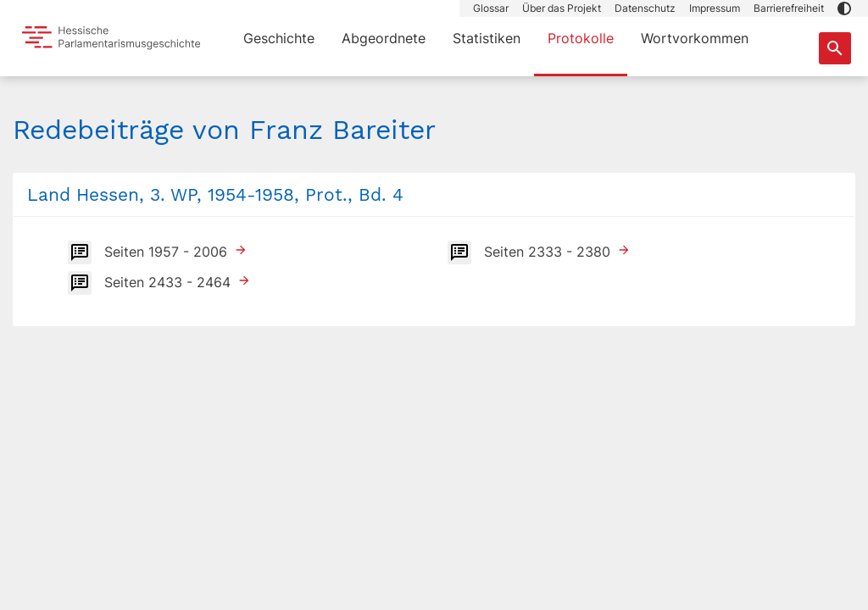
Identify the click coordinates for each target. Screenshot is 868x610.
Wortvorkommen (695, 38)
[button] (844, 8)
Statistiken (487, 38)
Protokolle (581, 38)
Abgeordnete (384, 38)
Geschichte (279, 38)
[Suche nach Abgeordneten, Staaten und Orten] (835, 48)
